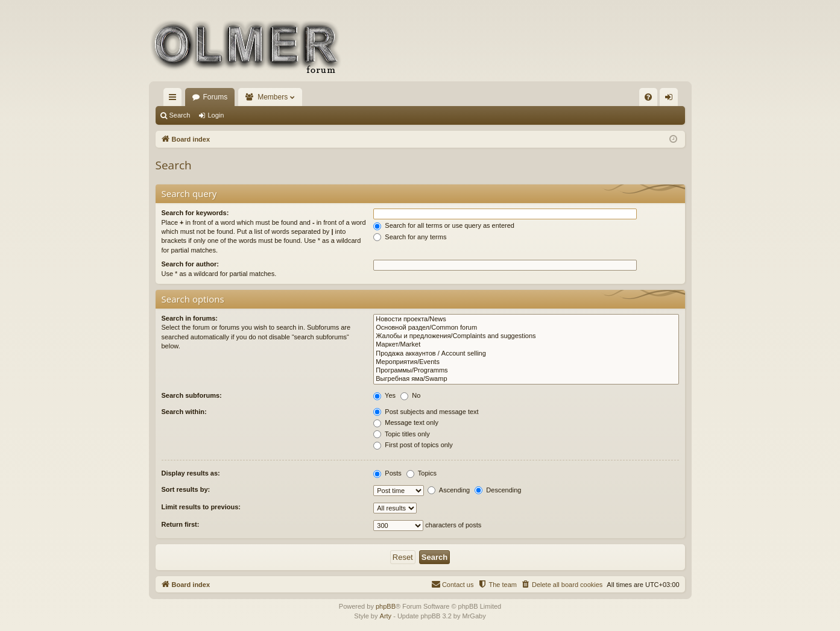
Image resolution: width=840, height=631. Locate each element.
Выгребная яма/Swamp (526, 379)
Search (180, 115)
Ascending (449, 490)
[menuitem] (648, 97)
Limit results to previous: (201, 507)
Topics (422, 473)
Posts (387, 473)
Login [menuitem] (671, 99)
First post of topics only (413, 445)
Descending (498, 490)
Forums (216, 97)
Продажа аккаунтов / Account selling (526, 354)
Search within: (184, 412)
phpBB (386, 606)
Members (273, 97)
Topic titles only (401, 434)
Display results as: (191, 473)
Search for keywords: (195, 213)
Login (216, 115)
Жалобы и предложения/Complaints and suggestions (526, 336)
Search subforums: (192, 395)
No (410, 395)
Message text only (406, 422)
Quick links (175, 99)
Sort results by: (186, 489)
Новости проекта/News (526, 319)
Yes (384, 395)
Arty (386, 616)
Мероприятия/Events (526, 362)
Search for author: (190, 264)
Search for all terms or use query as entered (444, 225)
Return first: (181, 524)
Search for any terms (410, 237)
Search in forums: (190, 318)
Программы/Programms (526, 371)
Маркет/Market (526, 345)
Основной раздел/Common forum (526, 328)
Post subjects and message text (426, 412)
